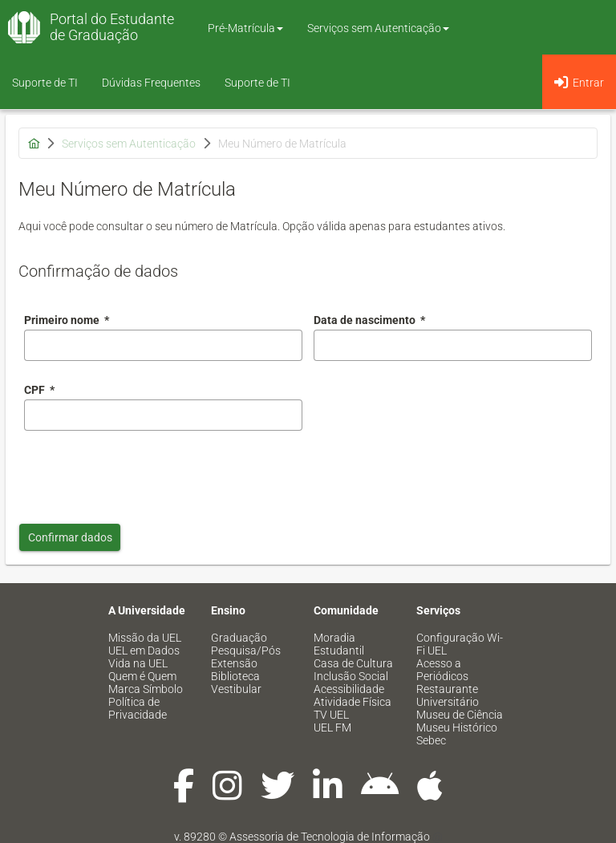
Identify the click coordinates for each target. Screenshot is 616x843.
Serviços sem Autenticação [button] (378, 28)
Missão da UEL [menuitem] (145, 638)
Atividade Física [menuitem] (353, 702)
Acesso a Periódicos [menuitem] (442, 670)
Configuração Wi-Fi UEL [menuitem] (460, 644)
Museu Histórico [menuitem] (457, 727)
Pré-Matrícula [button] (245, 28)
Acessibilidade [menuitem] (349, 689)
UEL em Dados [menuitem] (144, 650)
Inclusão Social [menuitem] (351, 676)
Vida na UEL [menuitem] (138, 663)
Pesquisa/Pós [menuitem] (246, 650)
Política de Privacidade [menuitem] (138, 708)
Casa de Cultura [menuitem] (353, 663)
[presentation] (146, 473)
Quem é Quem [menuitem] (142, 676)
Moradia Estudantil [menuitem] (339, 644)
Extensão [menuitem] (234, 663)
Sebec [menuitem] (431, 740)
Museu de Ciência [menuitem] (460, 715)
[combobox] (453, 345)
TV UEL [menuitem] (331, 715)
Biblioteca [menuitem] (235, 676)
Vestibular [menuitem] (236, 689)
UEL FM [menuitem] (332, 727)
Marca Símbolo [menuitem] (146, 689)
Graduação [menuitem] (239, 638)
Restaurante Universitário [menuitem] (448, 695)
